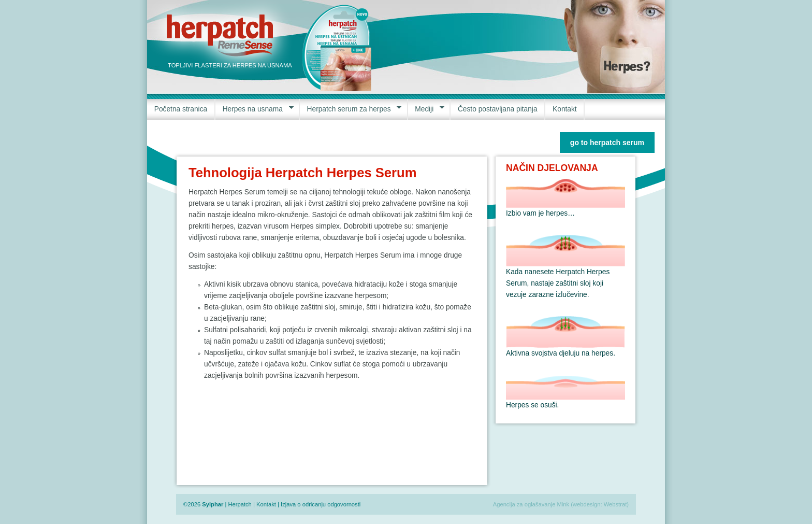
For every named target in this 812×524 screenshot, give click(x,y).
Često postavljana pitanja (498, 109)
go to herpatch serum (607, 143)
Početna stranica (181, 109)
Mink (563, 504)
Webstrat (615, 504)
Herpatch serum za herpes (351, 109)
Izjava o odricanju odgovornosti (321, 504)
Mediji (426, 109)
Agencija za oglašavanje (524, 504)
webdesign (587, 504)
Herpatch (240, 504)
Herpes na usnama (255, 109)
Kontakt (565, 109)
